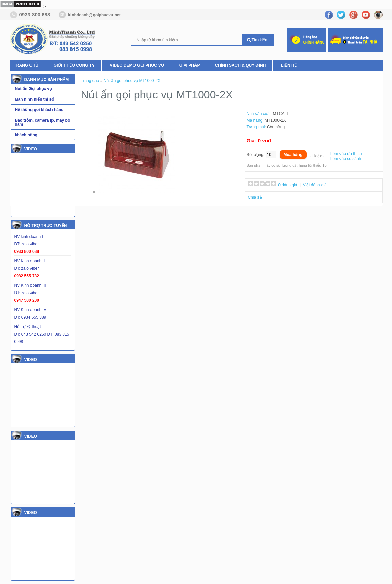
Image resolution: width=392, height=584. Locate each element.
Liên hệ (289, 65)
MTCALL (281, 114)
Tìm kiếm (258, 40)
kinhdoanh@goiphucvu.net (94, 15)
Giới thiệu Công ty (74, 65)
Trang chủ (26, 65)
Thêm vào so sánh (345, 159)
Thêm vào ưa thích (345, 154)
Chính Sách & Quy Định (241, 65)
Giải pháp (190, 65)
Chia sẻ (255, 197)
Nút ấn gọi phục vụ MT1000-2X (132, 81)
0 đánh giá (288, 185)
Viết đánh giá (315, 185)
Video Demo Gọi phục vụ (137, 65)
